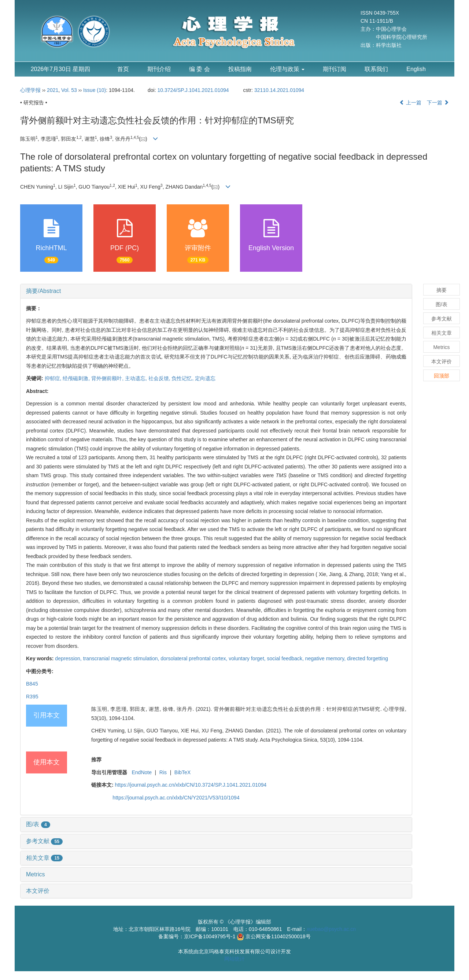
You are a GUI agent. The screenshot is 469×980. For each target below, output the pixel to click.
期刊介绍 (159, 69)
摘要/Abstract (43, 291)
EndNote (141, 772)
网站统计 (234, 959)
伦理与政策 (287, 69)
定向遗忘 (205, 378)
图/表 (38, 824)
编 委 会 (200, 69)
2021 (53, 90)
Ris (163, 772)
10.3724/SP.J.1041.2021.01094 (193, 90)
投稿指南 (240, 69)
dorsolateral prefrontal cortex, (195, 658)
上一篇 (410, 103)
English (416, 69)
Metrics (36, 874)
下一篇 (438, 103)
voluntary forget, (248, 658)
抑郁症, (54, 378)
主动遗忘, (137, 378)
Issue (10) (95, 90)
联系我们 (376, 69)
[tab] (216, 291)
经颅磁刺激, (77, 378)
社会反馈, (160, 378)
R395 (32, 697)
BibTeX (182, 772)
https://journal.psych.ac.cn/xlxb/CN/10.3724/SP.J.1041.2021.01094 (191, 785)
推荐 (96, 760)
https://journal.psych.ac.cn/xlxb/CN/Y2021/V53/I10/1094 (176, 798)
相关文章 (44, 858)
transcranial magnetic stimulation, (122, 658)
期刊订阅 (335, 69)
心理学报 (30, 90)
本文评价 (38, 891)
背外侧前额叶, (108, 378)
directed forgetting (368, 658)
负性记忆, (183, 378)
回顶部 (442, 376)
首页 (123, 69)
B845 (32, 684)
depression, (69, 658)
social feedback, (286, 658)
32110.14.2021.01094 (279, 90)
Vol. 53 (69, 90)
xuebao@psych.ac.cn (331, 929)
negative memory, (326, 658)
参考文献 (44, 841)
